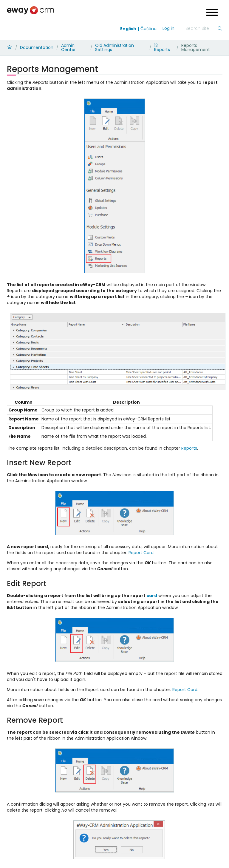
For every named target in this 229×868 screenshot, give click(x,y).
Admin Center (68, 47)
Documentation (37, 47)
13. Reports (162, 47)
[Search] (201, 29)
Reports (189, 448)
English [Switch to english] (128, 29)
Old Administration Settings (114, 47)
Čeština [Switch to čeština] (148, 29)
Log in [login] (168, 28)
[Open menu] (212, 13)
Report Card (141, 553)
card (152, 596)
